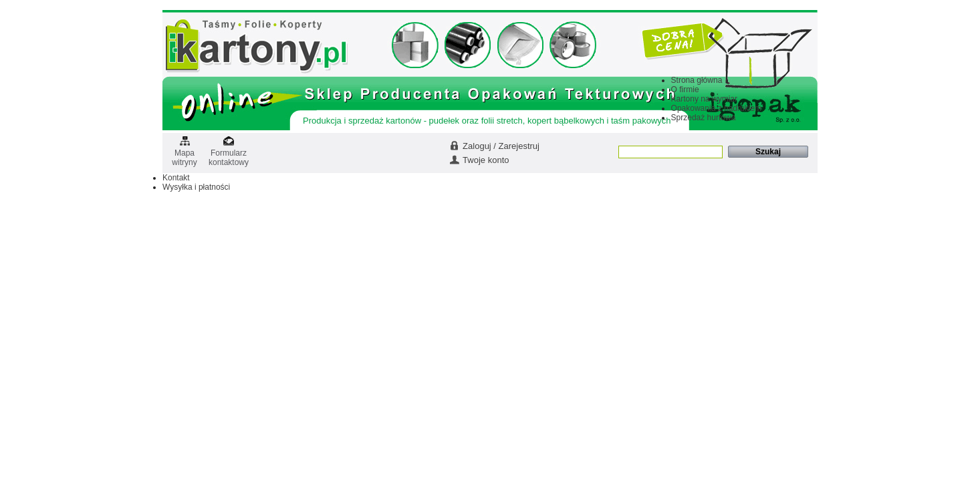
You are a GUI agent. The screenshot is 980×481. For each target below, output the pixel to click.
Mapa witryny (184, 153)
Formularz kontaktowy (229, 153)
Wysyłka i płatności (196, 187)
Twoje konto (486, 160)
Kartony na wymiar (704, 99)
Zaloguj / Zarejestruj (501, 146)
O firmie (685, 90)
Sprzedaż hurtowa (704, 118)
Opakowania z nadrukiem (716, 108)
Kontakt (176, 178)
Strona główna (697, 80)
